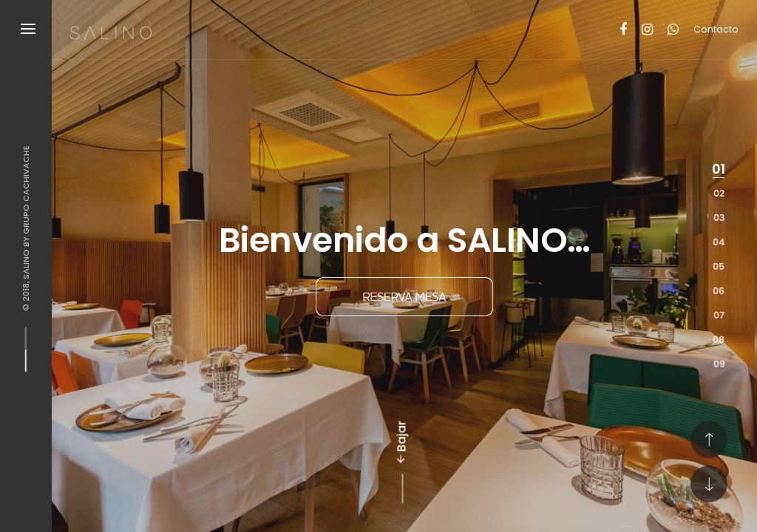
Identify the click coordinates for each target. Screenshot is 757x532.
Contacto (716, 29)
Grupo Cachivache (26, 190)
